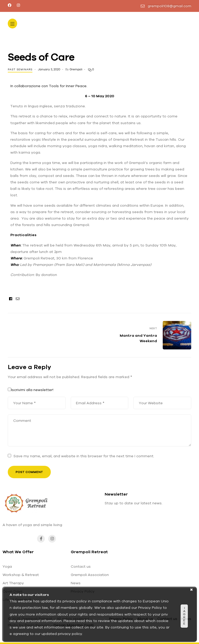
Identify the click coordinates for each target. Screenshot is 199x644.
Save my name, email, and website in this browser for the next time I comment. (84, 456)
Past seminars (20, 69)
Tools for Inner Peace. (68, 86)
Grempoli (76, 69)
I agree (184, 616)
